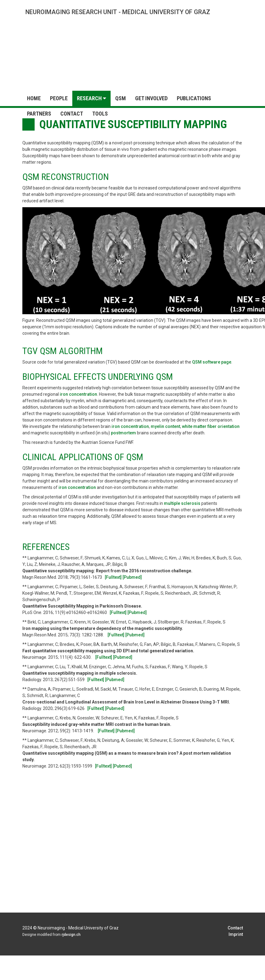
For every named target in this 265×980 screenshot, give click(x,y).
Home (34, 98)
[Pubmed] (132, 577)
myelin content (165, 426)
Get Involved (151, 98)
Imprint (236, 934)
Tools (100, 114)
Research (91, 98)
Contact (72, 114)
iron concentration (78, 394)
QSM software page (212, 362)
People (59, 98)
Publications (194, 98)
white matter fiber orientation (211, 426)
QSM (121, 98)
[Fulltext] (113, 577)
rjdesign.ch (71, 935)
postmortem (124, 433)
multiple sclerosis (183, 503)
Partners (39, 114)
